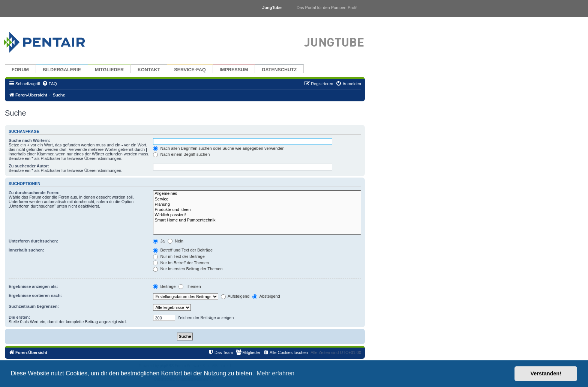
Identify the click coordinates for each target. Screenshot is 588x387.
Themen (190, 286)
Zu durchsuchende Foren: (34, 193)
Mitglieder (109, 70)
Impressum (234, 70)
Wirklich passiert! (257, 215)
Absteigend (266, 296)
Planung (257, 205)
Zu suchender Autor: (29, 166)
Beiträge (164, 286)
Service (257, 199)
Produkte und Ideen (257, 210)
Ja (159, 241)
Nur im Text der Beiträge (179, 256)
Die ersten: (19, 317)
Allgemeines (257, 194)
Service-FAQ (190, 70)
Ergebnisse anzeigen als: (33, 286)
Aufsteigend (235, 296)
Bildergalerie (62, 70)
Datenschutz (279, 70)
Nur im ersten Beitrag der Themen (188, 269)
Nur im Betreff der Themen (181, 263)
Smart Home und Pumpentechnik (257, 220)
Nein (175, 241)
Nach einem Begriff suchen (181, 154)
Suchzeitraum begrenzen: (34, 306)
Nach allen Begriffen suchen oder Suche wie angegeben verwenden (219, 148)
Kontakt (149, 70)
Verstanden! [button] (546, 373)
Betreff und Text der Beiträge (183, 250)
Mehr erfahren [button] (275, 373)
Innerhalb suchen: (26, 250)
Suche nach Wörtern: (29, 140)
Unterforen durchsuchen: (33, 241)
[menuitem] (49, 84)
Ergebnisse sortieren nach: (35, 295)
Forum (20, 70)
